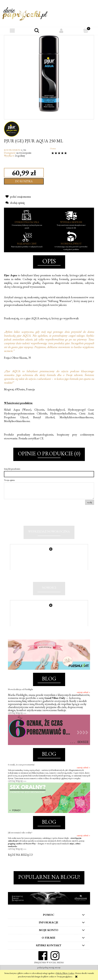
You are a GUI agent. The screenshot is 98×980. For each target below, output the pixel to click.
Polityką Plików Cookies (65, 973)
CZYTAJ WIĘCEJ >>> (17, 719)
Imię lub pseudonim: (12, 469)
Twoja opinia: (9, 480)
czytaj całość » (83, 698)
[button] (12, 31)
